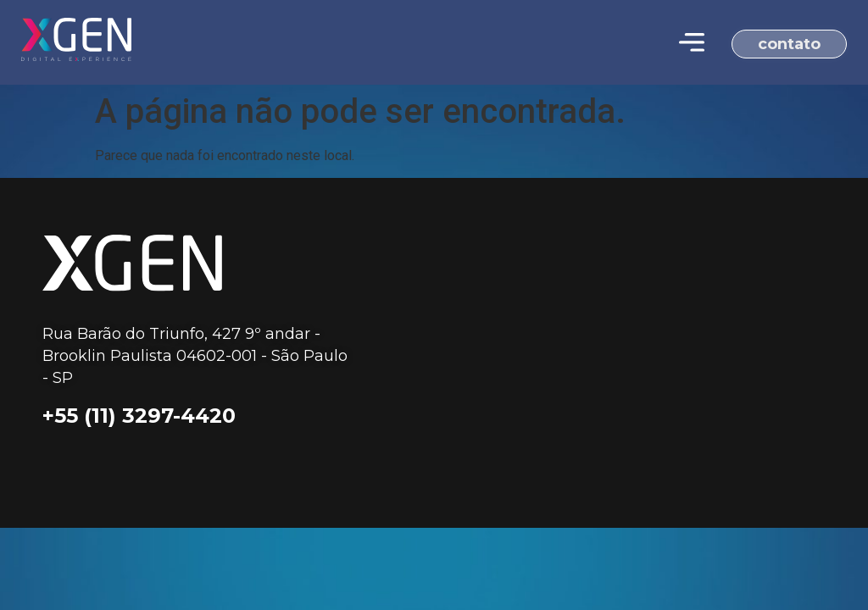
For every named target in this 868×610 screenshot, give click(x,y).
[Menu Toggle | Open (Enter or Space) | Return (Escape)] (692, 42)
